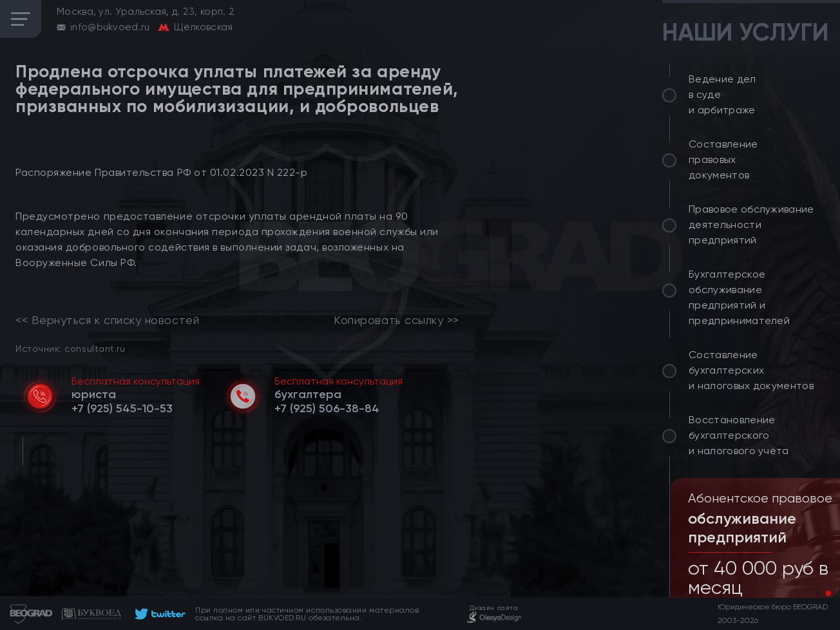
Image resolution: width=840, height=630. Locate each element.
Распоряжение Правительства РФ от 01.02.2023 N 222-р (162, 172)
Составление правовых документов (723, 159)
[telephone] (122, 408)
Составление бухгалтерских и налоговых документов (751, 370)
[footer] (158, 614)
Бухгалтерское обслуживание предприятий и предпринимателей (739, 297)
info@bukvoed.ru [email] (110, 27)
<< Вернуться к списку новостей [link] (107, 320)
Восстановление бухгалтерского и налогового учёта (739, 435)
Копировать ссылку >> (396, 320)
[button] (818, 593)
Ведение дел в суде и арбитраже (722, 94)
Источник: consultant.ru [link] (70, 348)
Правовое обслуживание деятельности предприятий (751, 224)
